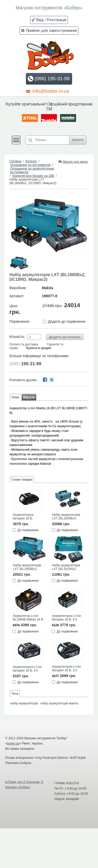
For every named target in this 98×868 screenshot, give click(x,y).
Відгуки (29, 397)
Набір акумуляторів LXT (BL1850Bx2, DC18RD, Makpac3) (27, 567)
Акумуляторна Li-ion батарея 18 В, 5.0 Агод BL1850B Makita (67, 618)
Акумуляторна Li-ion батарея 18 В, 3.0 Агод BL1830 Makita (67, 669)
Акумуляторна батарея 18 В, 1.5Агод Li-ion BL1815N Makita (24, 517)
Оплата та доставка (24, 344)
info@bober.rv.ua (47, 91)
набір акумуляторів (24, 703)
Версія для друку (73, 161)
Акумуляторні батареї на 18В (33, 176)
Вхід (40, 20)
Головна (15, 161)
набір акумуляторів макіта (59, 703)
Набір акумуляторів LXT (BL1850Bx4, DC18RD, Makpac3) (66, 517)
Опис (16, 397)
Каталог (31, 161)
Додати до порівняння (67, 321)
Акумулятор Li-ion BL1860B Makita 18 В (28, 618)
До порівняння (28, 530)
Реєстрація (57, 20)
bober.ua (13, 743)
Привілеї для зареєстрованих (51, 30)
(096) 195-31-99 (48, 79)
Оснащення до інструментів (30, 165)
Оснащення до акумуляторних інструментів (32, 170)
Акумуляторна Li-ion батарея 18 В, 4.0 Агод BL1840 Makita (27, 669)
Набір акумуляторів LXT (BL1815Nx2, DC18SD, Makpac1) (66, 567)
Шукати (78, 140)
